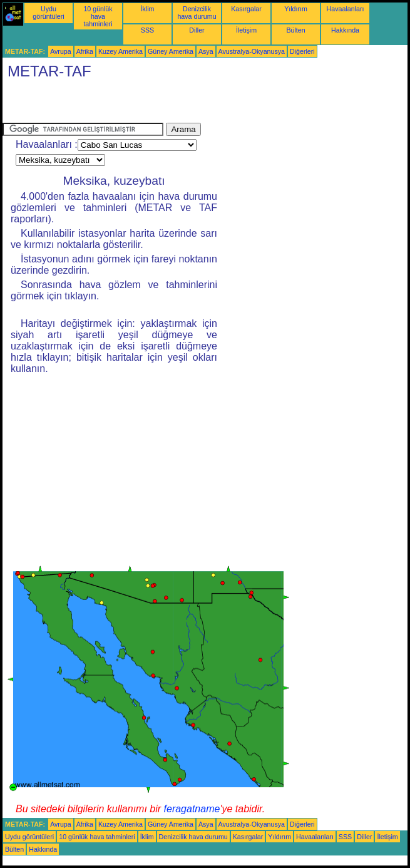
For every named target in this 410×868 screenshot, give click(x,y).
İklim (148, 9)
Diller (197, 30)
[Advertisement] (149, 104)
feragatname (192, 809)
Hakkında (345, 30)
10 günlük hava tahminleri (98, 16)
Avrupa (61, 51)
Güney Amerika (171, 51)
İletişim (246, 30)
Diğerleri (302, 51)
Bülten (295, 30)
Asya (206, 51)
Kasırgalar (246, 9)
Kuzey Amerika (120, 51)
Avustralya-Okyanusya (252, 51)
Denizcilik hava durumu (197, 13)
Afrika (85, 51)
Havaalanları (346, 9)
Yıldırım (296, 9)
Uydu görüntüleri (48, 13)
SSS (147, 30)
